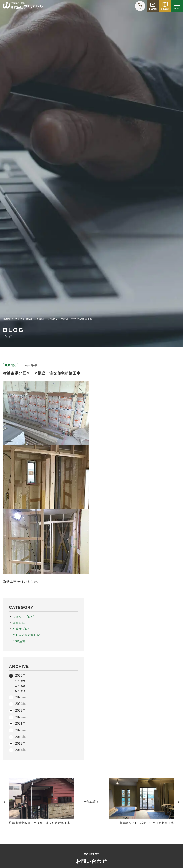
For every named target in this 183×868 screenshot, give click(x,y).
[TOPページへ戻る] (23, 6)
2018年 (20, 743)
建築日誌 (19, 623)
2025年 (20, 697)
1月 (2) (20, 681)
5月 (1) (20, 691)
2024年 (20, 704)
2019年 (20, 737)
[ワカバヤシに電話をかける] (140, 6)
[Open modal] (177, 6)
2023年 (20, 710)
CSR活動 (19, 641)
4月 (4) (20, 686)
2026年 (20, 675)
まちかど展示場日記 (26, 635)
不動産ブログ (22, 629)
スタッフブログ (23, 617)
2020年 (20, 730)
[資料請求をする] (165, 6)
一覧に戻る (91, 802)
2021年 (20, 724)
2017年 (20, 750)
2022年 (20, 717)
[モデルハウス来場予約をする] (153, 6)
